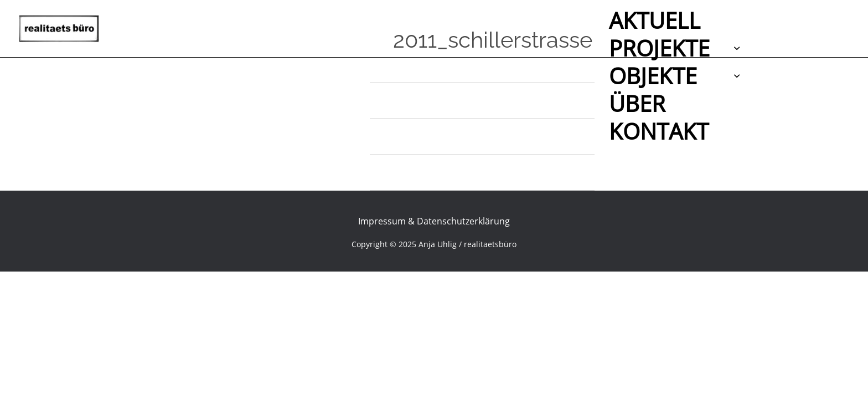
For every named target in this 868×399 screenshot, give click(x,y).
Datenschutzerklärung (463, 221)
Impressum (382, 221)
